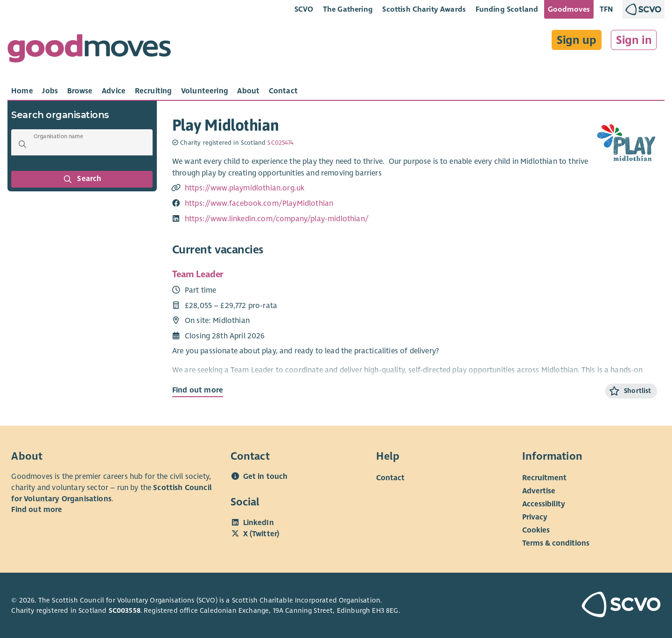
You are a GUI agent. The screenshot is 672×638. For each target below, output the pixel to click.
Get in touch (266, 477)
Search (82, 179)
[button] (22, 144)
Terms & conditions (556, 543)
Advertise (539, 491)
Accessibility (544, 504)
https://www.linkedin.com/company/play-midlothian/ (277, 219)
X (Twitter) (261, 534)
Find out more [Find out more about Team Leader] (198, 390)
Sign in (634, 40)
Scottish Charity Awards (424, 9)
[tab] (22, 91)
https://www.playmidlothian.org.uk (245, 188)
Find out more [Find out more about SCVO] (37, 510)
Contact (390, 478)
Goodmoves (569, 9)
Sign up (577, 40)
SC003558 (125, 610)
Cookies (536, 530)
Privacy (535, 517)
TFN (606, 9)
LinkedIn (259, 523)
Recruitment (544, 478)
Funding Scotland (507, 9)
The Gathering (348, 9)
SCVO (304, 9)
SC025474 (280, 143)
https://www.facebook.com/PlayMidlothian (259, 203)
